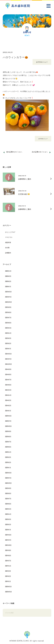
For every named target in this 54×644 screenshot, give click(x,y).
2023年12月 (8, 416)
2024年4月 (8, 395)
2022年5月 (8, 509)
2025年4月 (8, 333)
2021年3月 (8, 571)
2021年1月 (8, 581)
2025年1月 (8, 349)
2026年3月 (8, 276)
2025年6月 (8, 323)
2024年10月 (8, 364)
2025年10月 (8, 302)
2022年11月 (8, 478)
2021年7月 (8, 561)
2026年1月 (8, 287)
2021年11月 (8, 540)
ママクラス (9, 237)
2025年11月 (8, 297)
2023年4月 (8, 452)
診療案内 (8, 253)
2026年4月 (8, 271)
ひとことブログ (10, 232)
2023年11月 (8, 421)
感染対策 (8, 242)
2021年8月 (8, 555)
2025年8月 (8, 312)
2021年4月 (8, 566)
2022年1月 (8, 530)
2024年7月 (8, 380)
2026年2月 (8, 281)
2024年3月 (8, 400)
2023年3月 (8, 457)
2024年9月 (8, 369)
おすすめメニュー (42, 62)
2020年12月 (8, 587)
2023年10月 (8, 426)
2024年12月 (8, 354)
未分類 (7, 248)
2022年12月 (8, 473)
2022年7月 (8, 499)
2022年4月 (8, 514)
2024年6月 (8, 385)
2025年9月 (8, 307)
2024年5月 (8, 390)
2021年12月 (8, 535)
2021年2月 (8, 576)
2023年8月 (8, 437)
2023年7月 (8, 442)
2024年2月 (8, 405)
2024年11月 (8, 359)
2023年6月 (8, 447)
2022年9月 (8, 488)
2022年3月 (8, 519)
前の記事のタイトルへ (14, 152)
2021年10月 (8, 545)
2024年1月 (8, 411)
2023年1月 (8, 468)
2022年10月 (8, 483)
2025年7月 (8, 318)
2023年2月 (8, 462)
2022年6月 (8, 504)
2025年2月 (8, 343)
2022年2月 (8, 524)
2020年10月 (8, 592)
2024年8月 (8, 374)
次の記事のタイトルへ (40, 152)
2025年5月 (8, 328)
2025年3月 (8, 338)
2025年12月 (8, 292)
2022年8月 (8, 493)
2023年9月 (8, 431)
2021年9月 (8, 550)
